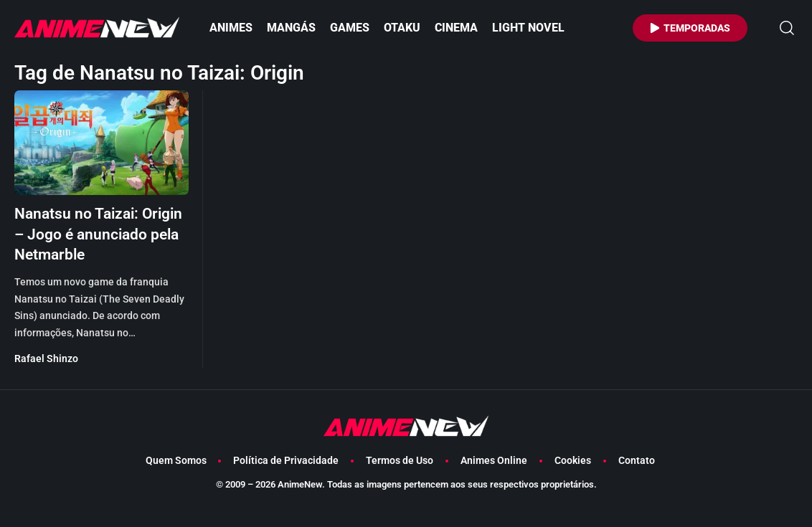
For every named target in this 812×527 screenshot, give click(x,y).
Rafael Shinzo (46, 379)
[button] (787, 28)
